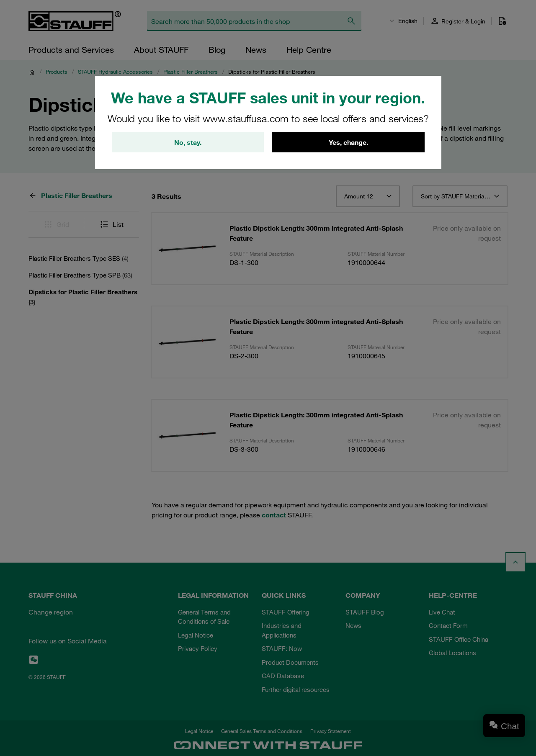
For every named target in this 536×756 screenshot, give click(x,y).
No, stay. (188, 142)
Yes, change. (348, 142)
